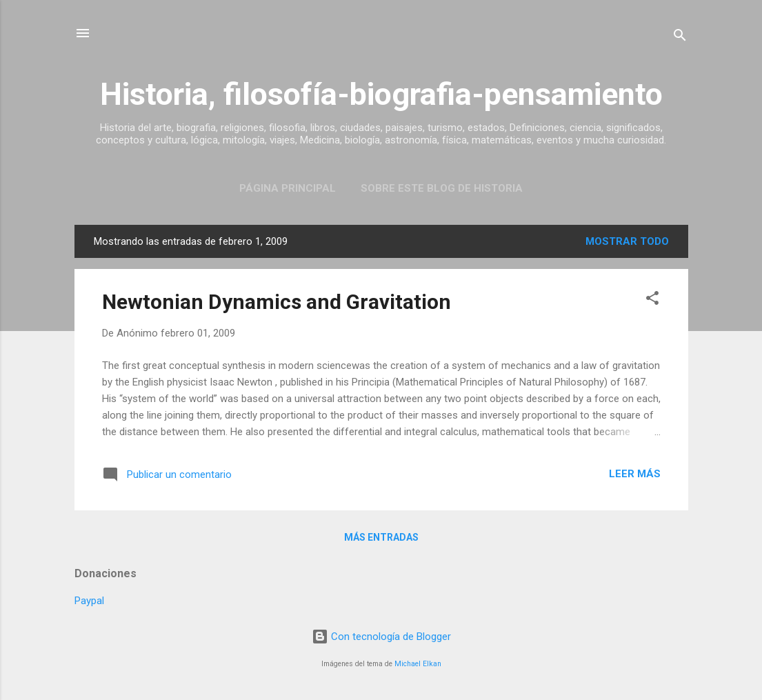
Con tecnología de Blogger (381, 637)
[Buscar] (680, 38)
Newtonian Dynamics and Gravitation (277, 302)
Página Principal (288, 188)
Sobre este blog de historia (442, 188)
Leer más (635, 474)
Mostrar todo (627, 241)
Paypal (89, 601)
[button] (652, 300)
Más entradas (381, 537)
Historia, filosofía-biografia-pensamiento (381, 94)
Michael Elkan (418, 664)
